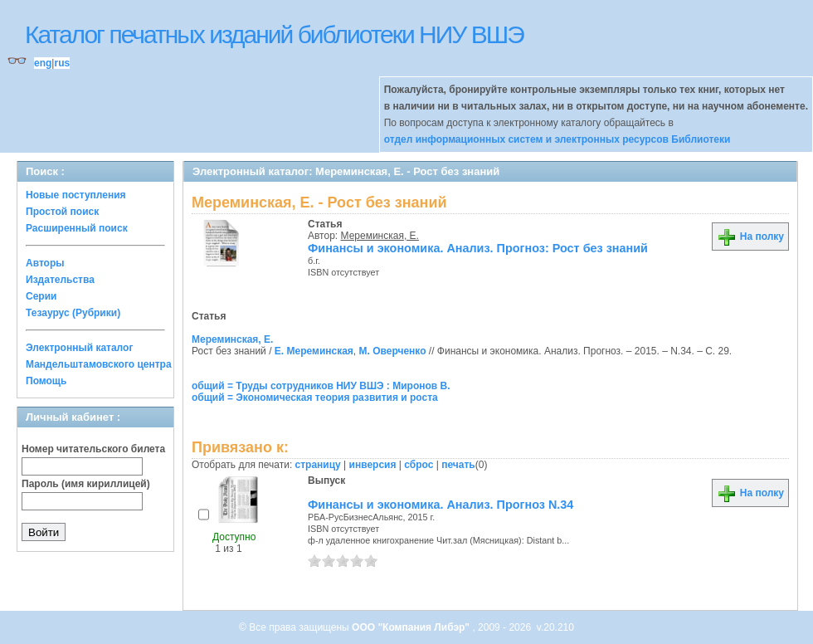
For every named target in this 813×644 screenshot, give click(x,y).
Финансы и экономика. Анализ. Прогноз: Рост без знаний (478, 248)
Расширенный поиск (77, 228)
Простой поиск (62, 212)
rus (62, 63)
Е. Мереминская (314, 351)
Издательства (60, 280)
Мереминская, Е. (380, 236)
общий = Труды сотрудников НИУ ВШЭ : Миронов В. (321, 386)
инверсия (373, 465)
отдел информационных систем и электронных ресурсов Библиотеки (557, 139)
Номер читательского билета (93, 449)
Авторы (45, 263)
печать (458, 465)
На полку (750, 237)
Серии (41, 296)
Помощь (46, 381)
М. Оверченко (393, 351)
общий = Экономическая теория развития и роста (315, 398)
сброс (419, 465)
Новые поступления (76, 195)
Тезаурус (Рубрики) (73, 313)
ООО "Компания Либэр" (412, 627)
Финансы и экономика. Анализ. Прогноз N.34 (441, 505)
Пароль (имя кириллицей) (86, 484)
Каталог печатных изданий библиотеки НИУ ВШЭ (274, 34)
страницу (318, 465)
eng (43, 63)
